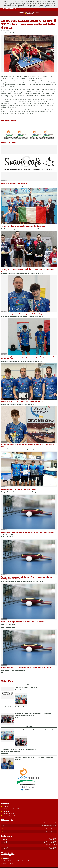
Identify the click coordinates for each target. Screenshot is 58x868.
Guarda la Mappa (8, 863)
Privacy (29, 12)
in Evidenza (29, 726)
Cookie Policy (35, 12)
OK (45, 7)
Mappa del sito (23, 12)
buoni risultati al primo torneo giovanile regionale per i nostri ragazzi (23, 581)
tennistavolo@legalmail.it (11, 816)
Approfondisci (37, 7)
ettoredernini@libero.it (10, 813)
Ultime (29, 684)
